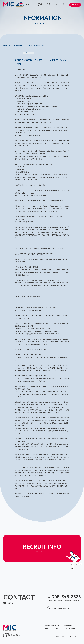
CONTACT (75, 5)
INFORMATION (7, 45)
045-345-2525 (64, 597)
